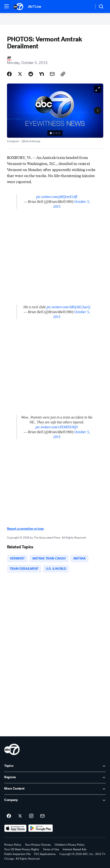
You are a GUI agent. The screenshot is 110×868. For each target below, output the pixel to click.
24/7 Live (35, 7)
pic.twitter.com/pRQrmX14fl (57, 197)
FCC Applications (45, 854)
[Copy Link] (63, 74)
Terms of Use (51, 849)
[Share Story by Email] (52, 74)
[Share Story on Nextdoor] (41, 74)
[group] (55, 133)
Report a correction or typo (25, 529)
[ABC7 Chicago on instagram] (31, 816)
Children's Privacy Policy (70, 845)
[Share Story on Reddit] (31, 74)
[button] (7, 6)
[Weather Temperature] (87, 7)
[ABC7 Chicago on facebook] (9, 816)
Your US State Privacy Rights (22, 849)
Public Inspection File (17, 854)
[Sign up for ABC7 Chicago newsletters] (42, 816)
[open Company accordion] (55, 800)
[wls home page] (12, 749)
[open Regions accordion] (55, 778)
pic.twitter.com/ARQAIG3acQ (68, 307)
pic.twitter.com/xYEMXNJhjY (57, 427)
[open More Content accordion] (55, 789)
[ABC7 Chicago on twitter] (20, 816)
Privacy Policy (13, 845)
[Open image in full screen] (98, 89)
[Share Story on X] (20, 74)
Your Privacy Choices (38, 845)
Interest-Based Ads (75, 849)
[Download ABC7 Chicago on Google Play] (41, 828)
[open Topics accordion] (55, 766)
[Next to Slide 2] (98, 111)
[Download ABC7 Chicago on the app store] (15, 828)
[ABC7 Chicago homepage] (18, 7)
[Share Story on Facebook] (9, 74)
